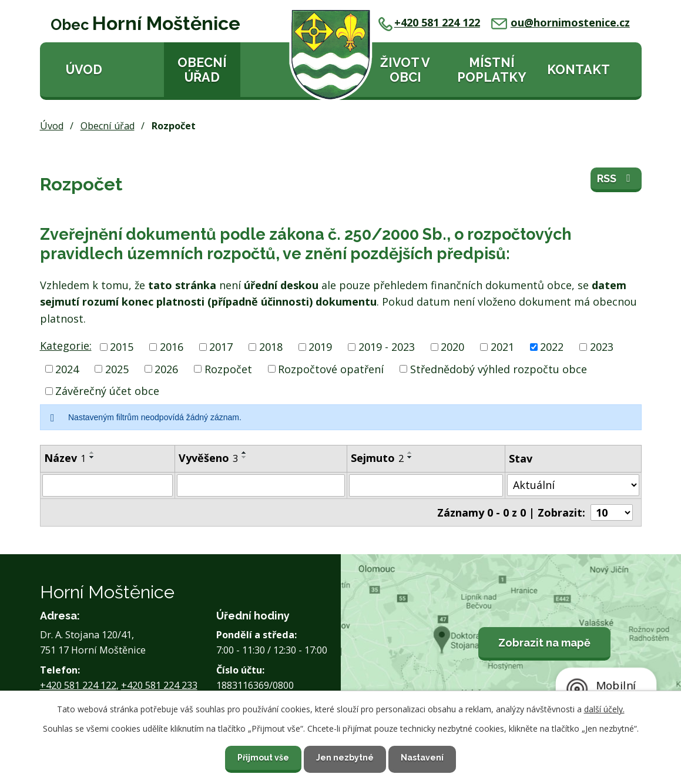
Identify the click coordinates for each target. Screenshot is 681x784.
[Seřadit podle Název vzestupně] (92, 453)
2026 (166, 368)
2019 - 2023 (387, 347)
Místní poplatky (492, 70)
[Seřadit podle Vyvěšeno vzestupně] (244, 453)
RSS (616, 178)
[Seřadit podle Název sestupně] (92, 457)
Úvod (84, 70)
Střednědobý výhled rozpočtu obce (499, 368)
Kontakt (578, 70)
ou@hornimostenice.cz (560, 22)
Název (65, 458)
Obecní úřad (202, 70)
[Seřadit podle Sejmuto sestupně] (410, 457)
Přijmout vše (263, 758)
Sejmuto (377, 458)
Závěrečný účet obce (107, 391)
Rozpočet (228, 368)
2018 (271, 347)
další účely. (604, 709)
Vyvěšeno (208, 458)
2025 (117, 368)
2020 (452, 347)
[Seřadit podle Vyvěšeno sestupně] (244, 457)
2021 (502, 347)
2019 (320, 347)
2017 (221, 347)
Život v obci (405, 70)
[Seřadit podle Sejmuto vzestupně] (410, 453)
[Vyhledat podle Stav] (573, 485)
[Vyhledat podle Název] (108, 485)
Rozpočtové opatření (331, 368)
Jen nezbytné (345, 758)
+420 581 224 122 (429, 22)
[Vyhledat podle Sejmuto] (426, 485)
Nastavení (422, 758)
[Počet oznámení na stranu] (612, 512)
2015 (122, 347)
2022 (552, 347)
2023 (602, 347)
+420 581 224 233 (159, 685)
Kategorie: (66, 346)
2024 (67, 368)
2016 (172, 347)
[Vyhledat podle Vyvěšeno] (261, 485)
